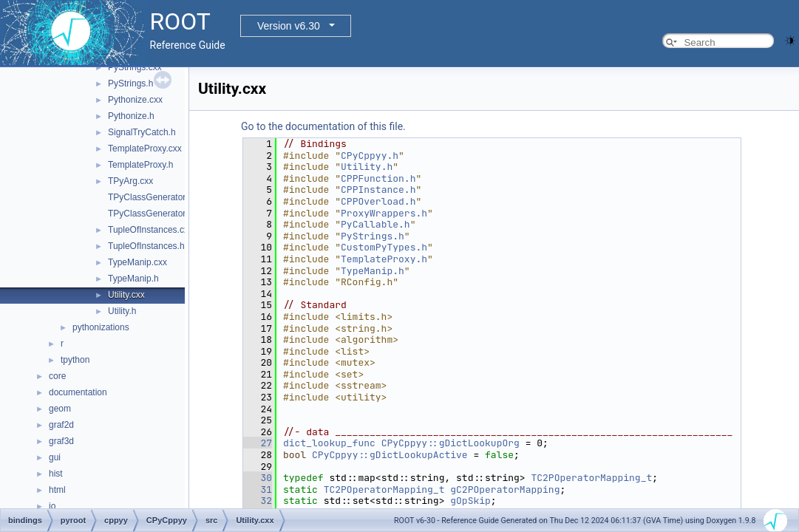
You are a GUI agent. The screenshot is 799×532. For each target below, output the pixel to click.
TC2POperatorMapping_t (591, 478)
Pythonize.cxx (135, 100)
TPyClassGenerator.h (150, 214)
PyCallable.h (375, 224)
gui (55, 457)
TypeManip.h (133, 279)
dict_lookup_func (329, 443)
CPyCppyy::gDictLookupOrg (450, 443)
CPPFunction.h (378, 178)
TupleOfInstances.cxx (150, 230)
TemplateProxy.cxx (145, 149)
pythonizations (101, 327)
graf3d (61, 441)
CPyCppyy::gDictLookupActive (390, 455)
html (57, 490)
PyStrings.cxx (135, 67)
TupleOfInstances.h (146, 246)
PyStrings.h (130, 83)
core (57, 376)
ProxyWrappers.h (384, 213)
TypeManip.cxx (137, 262)
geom (60, 409)
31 (258, 490)
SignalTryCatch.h (142, 132)
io (52, 506)
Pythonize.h (131, 116)
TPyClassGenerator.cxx (154, 197)
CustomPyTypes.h (384, 247)
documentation (78, 392)
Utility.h (122, 311)
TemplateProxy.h (140, 165)
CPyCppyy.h (370, 156)
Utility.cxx (126, 295)
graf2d (61, 425)
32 (258, 501)
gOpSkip (470, 501)
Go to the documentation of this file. (323, 126)
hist (56, 474)
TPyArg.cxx (130, 181)
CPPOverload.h (378, 201)
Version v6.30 (289, 26)
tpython (75, 360)
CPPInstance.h (378, 190)
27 (258, 443)
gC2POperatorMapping (505, 490)
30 (258, 478)
